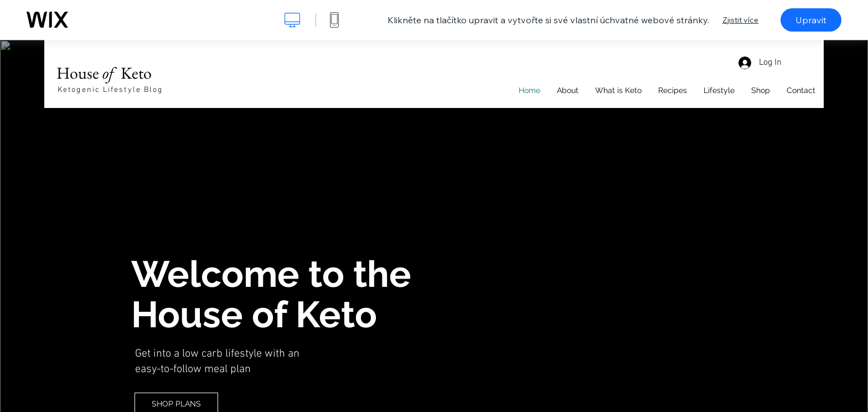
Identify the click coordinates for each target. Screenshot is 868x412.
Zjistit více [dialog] (740, 20)
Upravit (811, 20)
